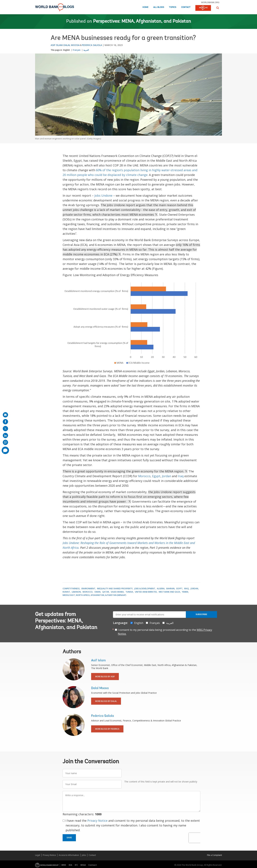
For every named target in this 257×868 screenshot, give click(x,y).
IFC (76, 865)
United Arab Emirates (146, 592)
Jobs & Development (145, 589)
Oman (97, 592)
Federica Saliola (92, 45)
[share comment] (5, 450)
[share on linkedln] (5, 435)
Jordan (167, 476)
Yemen (185, 592)
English (67, 50)
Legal (38, 855)
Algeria (161, 589)
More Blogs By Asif (105, 677)
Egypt (156, 476)
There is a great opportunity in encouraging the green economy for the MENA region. (125, 471)
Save (69, 838)
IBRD (64, 865)
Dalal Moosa (71, 45)
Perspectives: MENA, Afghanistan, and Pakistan (142, 22)
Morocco (144, 476)
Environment (88, 589)
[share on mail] (5, 415)
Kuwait (66, 592)
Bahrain (170, 589)
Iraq (181, 476)
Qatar (106, 592)
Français (77, 50)
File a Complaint (214, 855)
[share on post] (5, 429)
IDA (70, 865)
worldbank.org (210, 2)
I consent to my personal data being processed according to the (165, 632)
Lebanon (76, 592)
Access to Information (69, 855)
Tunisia (129, 592)
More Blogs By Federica (107, 729)
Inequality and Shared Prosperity (115, 589)
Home (145, 7)
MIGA (83, 865)
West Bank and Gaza (169, 592)
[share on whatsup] (5, 442)
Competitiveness (71, 589)
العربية (86, 50)
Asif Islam (57, 45)
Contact (186, 7)
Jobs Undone (103, 195)
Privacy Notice (97, 821)
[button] (218, 8)
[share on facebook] (5, 422)
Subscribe (201, 614)
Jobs (84, 855)
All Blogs (159, 7)
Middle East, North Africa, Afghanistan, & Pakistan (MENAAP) (94, 595)
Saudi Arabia (117, 592)
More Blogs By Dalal (106, 701)
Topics (173, 7)
